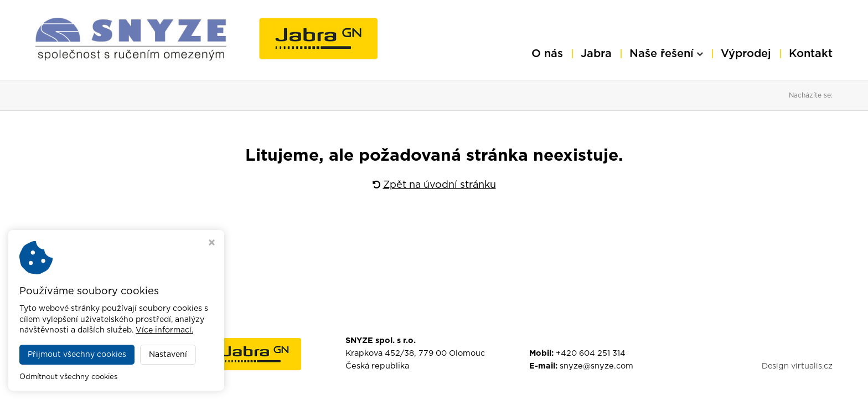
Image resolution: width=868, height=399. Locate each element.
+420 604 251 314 (591, 353)
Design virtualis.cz (797, 366)
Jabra (596, 54)
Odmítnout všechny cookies (68, 377)
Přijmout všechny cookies (77, 355)
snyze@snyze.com (596, 366)
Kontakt (811, 54)
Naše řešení (666, 54)
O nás (547, 54)
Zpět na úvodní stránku (434, 185)
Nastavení (168, 355)
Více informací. (164, 330)
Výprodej (746, 54)
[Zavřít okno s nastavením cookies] (212, 244)
